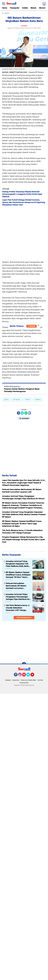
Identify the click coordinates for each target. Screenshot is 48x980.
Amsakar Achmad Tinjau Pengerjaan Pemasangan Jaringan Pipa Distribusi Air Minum (18, 597)
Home (5, 8)
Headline (38, 399)
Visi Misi (40, 680)
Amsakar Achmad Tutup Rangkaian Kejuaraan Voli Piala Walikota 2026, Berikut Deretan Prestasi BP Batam (18, 564)
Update (32, 326)
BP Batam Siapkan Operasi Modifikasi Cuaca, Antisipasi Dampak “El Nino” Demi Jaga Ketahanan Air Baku (18, 575)
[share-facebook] (18, 413)
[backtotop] (24, 664)
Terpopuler (15, 8)
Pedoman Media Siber (28, 680)
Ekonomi (43, 8)
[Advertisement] (24, 232)
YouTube (34, 676)
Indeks (25, 8)
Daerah (27, 399)
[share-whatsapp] (26, 413)
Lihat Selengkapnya (24, 617)
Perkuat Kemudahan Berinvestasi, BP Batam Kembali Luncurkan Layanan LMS (16, 586)
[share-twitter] (22, 413)
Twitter (29, 676)
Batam (33, 8)
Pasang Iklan (24, 683)
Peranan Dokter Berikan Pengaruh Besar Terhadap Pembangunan (22, 390)
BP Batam (17, 399)
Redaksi (8, 680)
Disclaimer (16, 680)
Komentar (24, 418)
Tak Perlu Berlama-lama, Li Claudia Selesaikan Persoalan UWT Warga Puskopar (18, 608)
